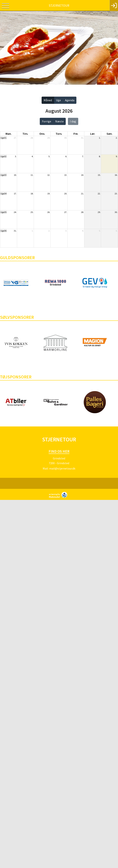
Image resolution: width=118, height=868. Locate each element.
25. (32, 212)
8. (100, 156)
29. (49, 138)
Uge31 (3, 138)
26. (49, 212)
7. (83, 156)
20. (66, 194)
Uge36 (3, 231)
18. (32, 194)
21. (82, 194)
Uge (58, 100)
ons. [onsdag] (42, 134)
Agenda (70, 100)
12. (49, 175)
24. (15, 212)
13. (66, 175)
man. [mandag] (9, 134)
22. (99, 194)
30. (66, 138)
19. (49, 194)
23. (116, 194)
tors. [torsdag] (59, 134)
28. (32, 138)
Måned (48, 100)
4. (32, 156)
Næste (59, 121)
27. (15, 138)
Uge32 (3, 156)
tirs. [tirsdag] (25, 134)
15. (99, 175)
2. (117, 138)
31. (82, 138)
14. (82, 175)
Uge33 (3, 175)
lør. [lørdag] (93, 134)
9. (117, 156)
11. (32, 175)
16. (116, 175)
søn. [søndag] (110, 134)
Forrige (47, 121)
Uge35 (3, 212)
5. (49, 156)
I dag (73, 121)
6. (66, 156)
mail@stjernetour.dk (62, 468)
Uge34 (3, 194)
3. (16, 156)
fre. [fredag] (76, 134)
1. (100, 138)
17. (15, 194)
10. (15, 175)
